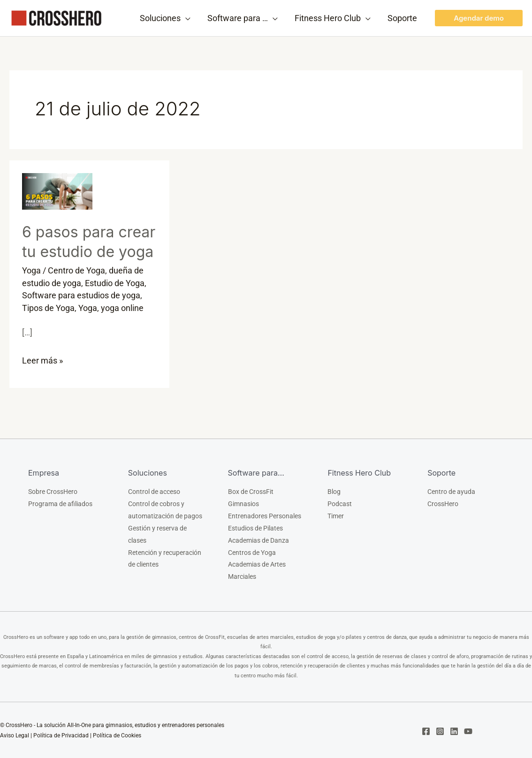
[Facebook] (426, 731)
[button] (479, 18)
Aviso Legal (15, 735)
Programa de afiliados (60, 503)
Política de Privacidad (61, 735)
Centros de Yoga (252, 552)
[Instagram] (440, 731)
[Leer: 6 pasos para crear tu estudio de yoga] (57, 191)
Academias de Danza (258, 540)
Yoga (31, 270)
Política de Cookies (117, 735)
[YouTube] (468, 731)
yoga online (122, 307)
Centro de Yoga (76, 270)
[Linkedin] (454, 731)
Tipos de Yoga (48, 307)
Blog (334, 491)
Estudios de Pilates (255, 528)
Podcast (340, 503)
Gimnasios (243, 503)
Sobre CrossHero (53, 491)
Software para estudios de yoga (81, 295)
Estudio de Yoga (115, 283)
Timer (336, 515)
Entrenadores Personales (265, 515)
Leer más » (42, 358)
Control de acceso (154, 491)
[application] (186, 18)
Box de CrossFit (251, 491)
